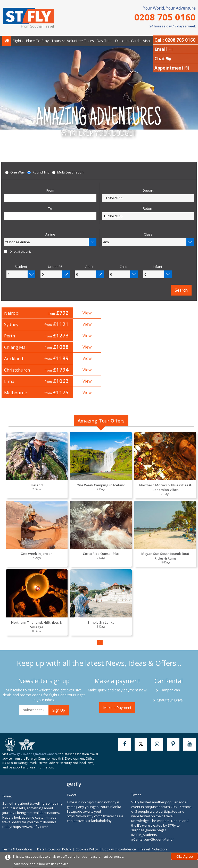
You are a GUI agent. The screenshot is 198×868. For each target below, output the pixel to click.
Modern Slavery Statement (26, 829)
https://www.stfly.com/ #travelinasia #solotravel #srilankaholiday (95, 794)
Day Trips (104, 41)
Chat (163, 59)
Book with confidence (121, 825)
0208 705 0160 (165, 17)
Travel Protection (156, 825)
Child (123, 267)
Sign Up (59, 686)
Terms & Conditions (20, 825)
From (50, 191)
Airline (50, 235)
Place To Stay (37, 41)
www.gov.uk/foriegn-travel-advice (33, 730)
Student (21, 267)
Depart (148, 191)
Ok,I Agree (185, 856)
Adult (89, 267)
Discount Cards (128, 41)
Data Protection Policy (56, 825)
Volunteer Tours (80, 41)
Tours (58, 41)
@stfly (74, 760)
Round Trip (38, 172)
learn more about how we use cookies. (41, 864)
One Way (15, 172)
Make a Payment (117, 683)
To (50, 209)
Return (148, 209)
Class (148, 235)
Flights (18, 41)
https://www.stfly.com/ (30, 802)
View (84, 313)
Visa (146, 41)
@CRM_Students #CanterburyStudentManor (152, 813)
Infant (158, 267)
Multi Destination (68, 172)
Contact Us (86, 829)
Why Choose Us (63, 829)
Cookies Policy (89, 825)
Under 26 (55, 267)
